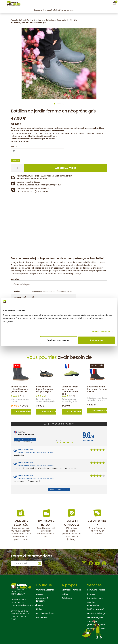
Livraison (91, 594)
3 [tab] (58, 104)
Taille (14, 146)
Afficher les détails (101, 332)
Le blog (65, 594)
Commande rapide (96, 590)
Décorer (40, 605)
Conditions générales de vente (96, 623)
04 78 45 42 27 (97, 531)
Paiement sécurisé (96, 629)
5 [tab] (62, 104)
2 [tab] (56, 104)
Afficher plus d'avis (59, 489)
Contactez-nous (95, 598)
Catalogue (67, 598)
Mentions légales (95, 617)
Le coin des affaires (45, 613)
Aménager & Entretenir (42, 600)
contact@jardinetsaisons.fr (23, 605)
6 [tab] (64, 104)
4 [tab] (60, 104)
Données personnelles (93, 604)
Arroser (40, 594)
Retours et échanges (97, 613)
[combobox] (37, 151)
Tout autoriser (96, 340)
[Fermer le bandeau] (114, 301)
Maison (40, 609)
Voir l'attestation (25, 439)
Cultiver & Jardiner (45, 590)
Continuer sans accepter (59, 340)
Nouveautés (42, 617)
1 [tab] (54, 104)
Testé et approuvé (96, 609)
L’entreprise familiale (71, 590)
